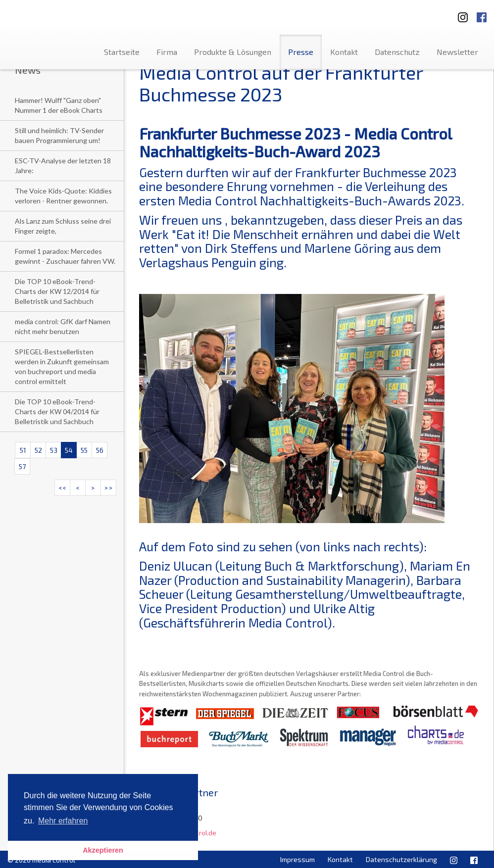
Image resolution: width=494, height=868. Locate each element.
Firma (167, 52)
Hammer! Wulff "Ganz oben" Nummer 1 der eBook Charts (59, 105)
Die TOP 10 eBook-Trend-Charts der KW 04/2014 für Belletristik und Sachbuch (57, 411)
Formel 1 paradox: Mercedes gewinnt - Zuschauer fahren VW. (65, 256)
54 (69, 450)
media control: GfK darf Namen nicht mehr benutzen (63, 326)
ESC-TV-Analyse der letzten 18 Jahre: (63, 166)
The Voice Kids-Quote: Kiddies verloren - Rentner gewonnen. (63, 196)
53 (54, 450)
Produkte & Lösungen (233, 52)
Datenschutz (397, 52)
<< (62, 488)
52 (38, 450)
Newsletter (457, 52)
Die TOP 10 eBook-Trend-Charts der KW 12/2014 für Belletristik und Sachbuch (57, 291)
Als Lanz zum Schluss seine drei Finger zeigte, (63, 226)
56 (100, 450)
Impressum (297, 859)
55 (84, 450)
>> (108, 488)
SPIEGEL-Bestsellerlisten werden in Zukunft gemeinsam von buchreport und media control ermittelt (62, 366)
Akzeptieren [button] (103, 850)
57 (22, 466)
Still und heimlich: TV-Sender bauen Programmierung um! (59, 135)
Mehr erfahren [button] (63, 821)
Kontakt (344, 52)
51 (23, 450)
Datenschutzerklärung (401, 859)
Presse (301, 52)
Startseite (122, 52)
